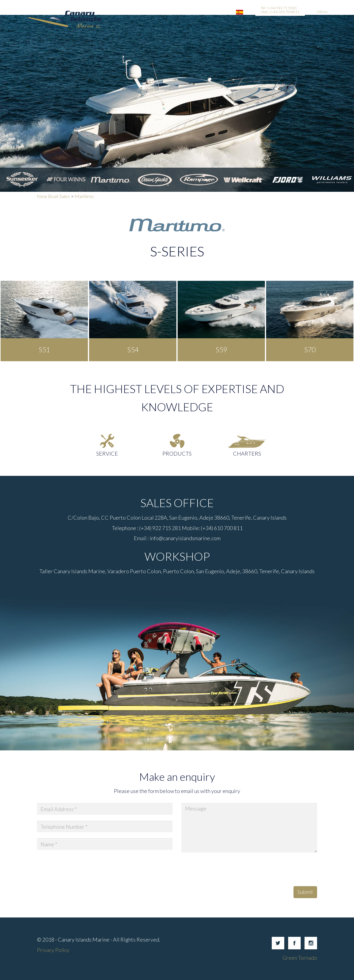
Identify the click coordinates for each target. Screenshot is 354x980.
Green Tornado (300, 958)
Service (107, 454)
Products (177, 454)
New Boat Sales (53, 196)
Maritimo (84, 196)
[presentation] (227, 870)
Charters (247, 454)
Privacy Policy (53, 950)
